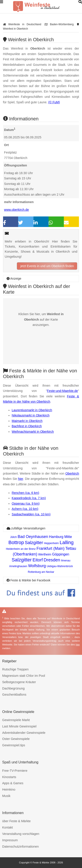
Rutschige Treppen (15, 669)
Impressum (10, 840)
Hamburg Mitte (60, 537)
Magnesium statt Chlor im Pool (24, 676)
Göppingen (61, 554)
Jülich (13, 537)
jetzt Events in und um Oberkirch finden (47, 266)
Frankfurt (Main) (51, 548)
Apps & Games (13, 783)
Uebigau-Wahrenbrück (60, 566)
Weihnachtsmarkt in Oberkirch (33, 432)
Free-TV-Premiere (15, 771)
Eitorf (38, 560)
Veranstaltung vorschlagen (21, 834)
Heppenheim (51, 543)
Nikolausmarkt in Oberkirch (31, 415)
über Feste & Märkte (16, 821)
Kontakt (8, 827)
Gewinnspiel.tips (14, 745)
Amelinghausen (18, 566)
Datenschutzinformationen (20, 847)
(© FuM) (54, 102)
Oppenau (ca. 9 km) (26, 504)
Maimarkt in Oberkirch (27, 421)
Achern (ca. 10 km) (25, 509)
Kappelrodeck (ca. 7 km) (29, 498)
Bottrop (16, 542)
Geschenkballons (14, 695)
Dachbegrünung (13, 688)
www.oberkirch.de (17, 210)
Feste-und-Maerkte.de (63, 391)
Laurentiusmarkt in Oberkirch (32, 410)
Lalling (67, 542)
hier (20, 479)
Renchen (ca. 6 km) (26, 493)
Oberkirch (72, 473)
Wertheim (45, 554)
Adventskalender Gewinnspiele (24, 733)
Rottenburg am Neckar (41, 572)
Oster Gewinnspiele (16, 739)
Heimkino (9, 789)
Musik (6, 796)
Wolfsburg (37, 566)
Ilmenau (66, 561)
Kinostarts (9, 777)
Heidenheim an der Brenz (21, 549)
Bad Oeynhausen (33, 537)
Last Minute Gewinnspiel (19, 726)
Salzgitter (34, 543)
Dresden (52, 560)
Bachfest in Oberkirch (27, 426)
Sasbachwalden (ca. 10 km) (31, 514)
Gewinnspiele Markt (16, 720)
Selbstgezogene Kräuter (19, 682)
